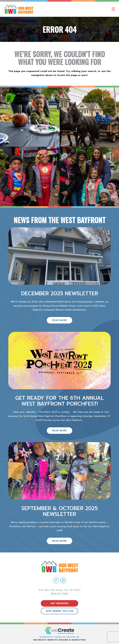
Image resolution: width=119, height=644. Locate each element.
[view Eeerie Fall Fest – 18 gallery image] (30, 117)
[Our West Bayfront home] (33, 9)
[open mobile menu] (113, 9)
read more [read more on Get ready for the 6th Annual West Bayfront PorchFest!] (59, 431)
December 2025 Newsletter (60, 294)
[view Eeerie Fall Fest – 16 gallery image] (30, 176)
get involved (60, 603)
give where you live (60, 611)
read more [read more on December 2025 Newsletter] (59, 320)
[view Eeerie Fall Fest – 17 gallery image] (89, 117)
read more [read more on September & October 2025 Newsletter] (59, 541)
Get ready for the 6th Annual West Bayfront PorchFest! (59, 401)
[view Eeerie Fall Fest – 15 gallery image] (89, 176)
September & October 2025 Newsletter (60, 511)
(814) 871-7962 (60, 594)
